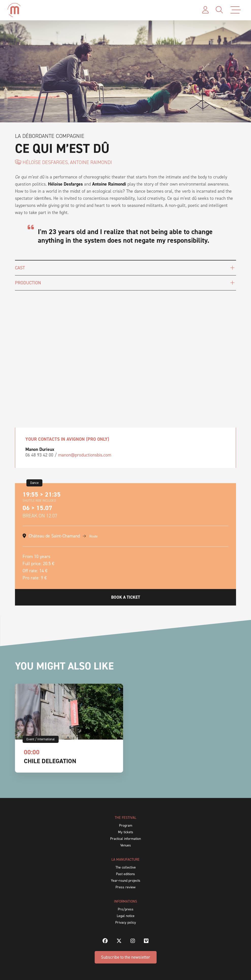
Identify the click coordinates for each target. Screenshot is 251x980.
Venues (126, 845)
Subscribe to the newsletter (126, 957)
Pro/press (126, 909)
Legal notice (126, 916)
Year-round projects (126, 881)
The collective (126, 867)
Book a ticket (126, 597)
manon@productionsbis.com (85, 455)
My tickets (126, 832)
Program (126, 826)
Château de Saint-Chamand (54, 536)
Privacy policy (126, 922)
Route (90, 536)
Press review (125, 887)
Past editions (125, 874)
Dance (34, 483)
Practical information (125, 839)
